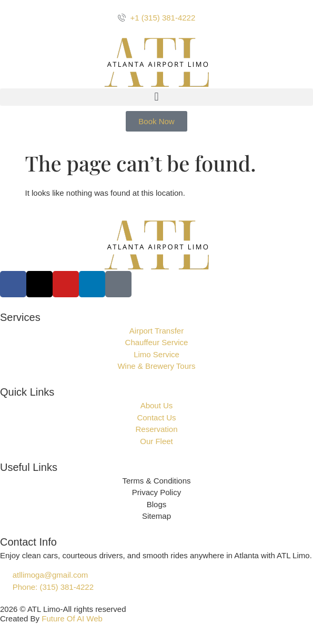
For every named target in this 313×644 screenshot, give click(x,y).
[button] (156, 97)
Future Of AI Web (72, 618)
